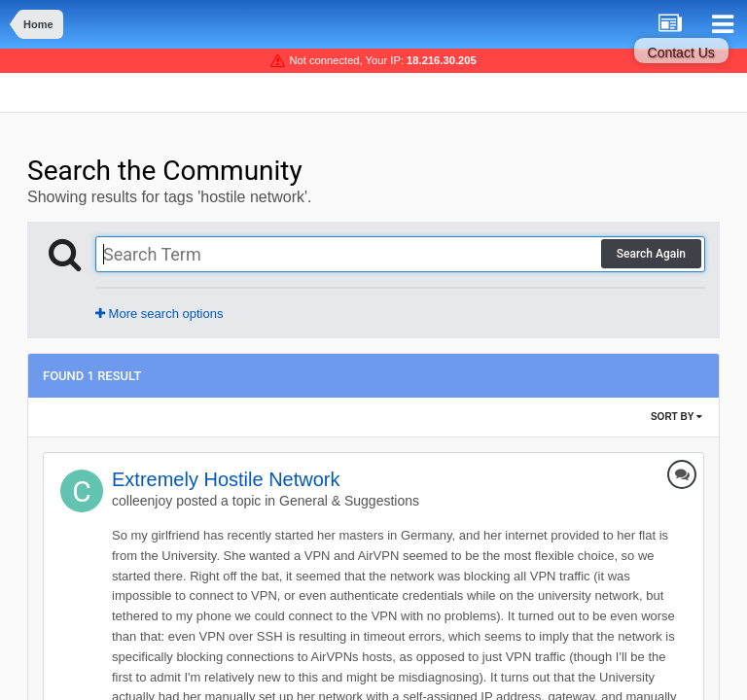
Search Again (651, 254)
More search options (159, 314)
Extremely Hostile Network (226, 479)
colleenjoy (142, 501)
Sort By (676, 417)
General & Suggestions (349, 501)
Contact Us (681, 52)
